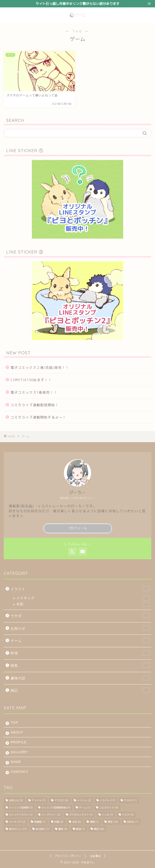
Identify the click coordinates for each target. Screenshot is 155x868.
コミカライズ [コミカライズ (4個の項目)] (109, 807)
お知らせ (80, 628)
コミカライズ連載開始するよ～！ (38, 417)
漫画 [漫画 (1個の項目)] (94, 822)
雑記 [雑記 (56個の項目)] (99, 829)
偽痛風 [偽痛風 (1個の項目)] (40, 822)
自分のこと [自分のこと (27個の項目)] (18, 829)
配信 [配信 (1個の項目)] (81, 829)
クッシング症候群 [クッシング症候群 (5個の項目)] (21, 807)
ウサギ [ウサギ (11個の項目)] (130, 800)
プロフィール (77, 528)
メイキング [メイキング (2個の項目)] (17, 822)
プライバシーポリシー (68, 856)
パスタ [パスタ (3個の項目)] (128, 815)
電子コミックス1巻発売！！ (34, 392)
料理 (80, 653)
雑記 (80, 690)
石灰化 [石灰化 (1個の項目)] (133, 822)
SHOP (16, 762)
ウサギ (80, 616)
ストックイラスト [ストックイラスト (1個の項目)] (21, 815)
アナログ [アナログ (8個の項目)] (61, 800)
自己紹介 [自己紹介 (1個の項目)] (43, 829)
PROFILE (19, 742)
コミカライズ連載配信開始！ (35, 405)
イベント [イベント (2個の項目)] (84, 800)
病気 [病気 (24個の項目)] (113, 822)
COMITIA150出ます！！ (31, 380)
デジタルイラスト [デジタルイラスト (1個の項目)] (81, 815)
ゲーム (80, 640)
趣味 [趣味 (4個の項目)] (63, 829)
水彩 (83, 604)
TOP (14, 722)
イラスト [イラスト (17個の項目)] (107, 800)
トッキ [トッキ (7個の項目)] (107, 815)
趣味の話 (80, 678)
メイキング (83, 598)
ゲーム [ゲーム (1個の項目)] (85, 807)
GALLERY (19, 752)
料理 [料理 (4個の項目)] (59, 822)
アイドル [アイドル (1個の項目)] (39, 800)
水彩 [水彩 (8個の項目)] (77, 822)
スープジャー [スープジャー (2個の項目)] (51, 815)
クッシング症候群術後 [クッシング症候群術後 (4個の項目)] (56, 807)
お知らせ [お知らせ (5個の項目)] (16, 800)
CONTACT (19, 772)
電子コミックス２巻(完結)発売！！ (40, 367)
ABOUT (17, 732)
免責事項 (96, 856)
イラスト (80, 589)
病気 (80, 665)
